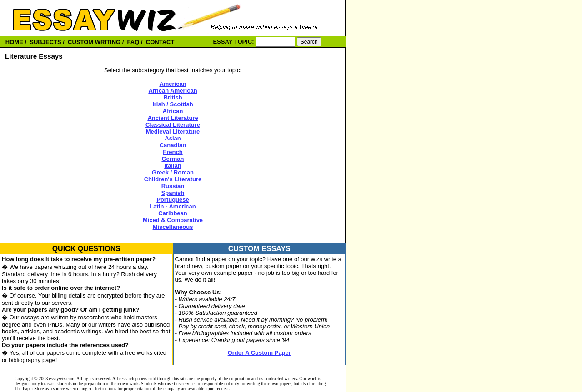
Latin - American (173, 206)
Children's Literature (173, 179)
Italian (173, 166)
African (173, 111)
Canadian (173, 145)
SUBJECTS (45, 42)
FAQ (133, 42)
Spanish (173, 193)
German (173, 159)
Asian (173, 138)
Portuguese (173, 200)
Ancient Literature (173, 118)
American (173, 84)
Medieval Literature (173, 131)
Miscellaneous (173, 227)
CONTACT (160, 42)
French (173, 152)
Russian (173, 186)
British (173, 97)
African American (173, 91)
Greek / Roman (173, 172)
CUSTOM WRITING (94, 42)
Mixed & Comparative (173, 220)
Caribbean (173, 213)
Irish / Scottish (173, 104)
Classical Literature (173, 125)
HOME (14, 42)
